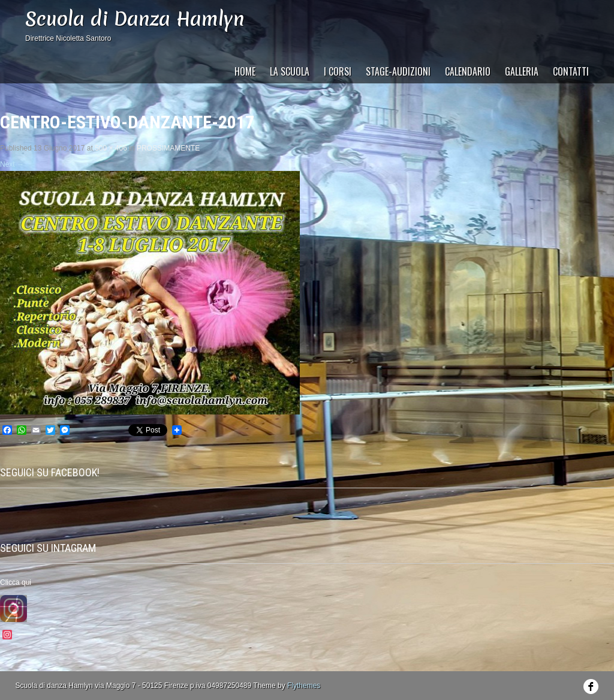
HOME (245, 71)
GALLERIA (522, 71)
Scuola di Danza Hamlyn (135, 19)
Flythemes (304, 686)
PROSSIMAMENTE (168, 148)
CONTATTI (571, 71)
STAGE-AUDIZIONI (398, 71)
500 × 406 (111, 148)
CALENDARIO (468, 71)
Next (12, 164)
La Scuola (290, 71)
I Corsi (338, 71)
